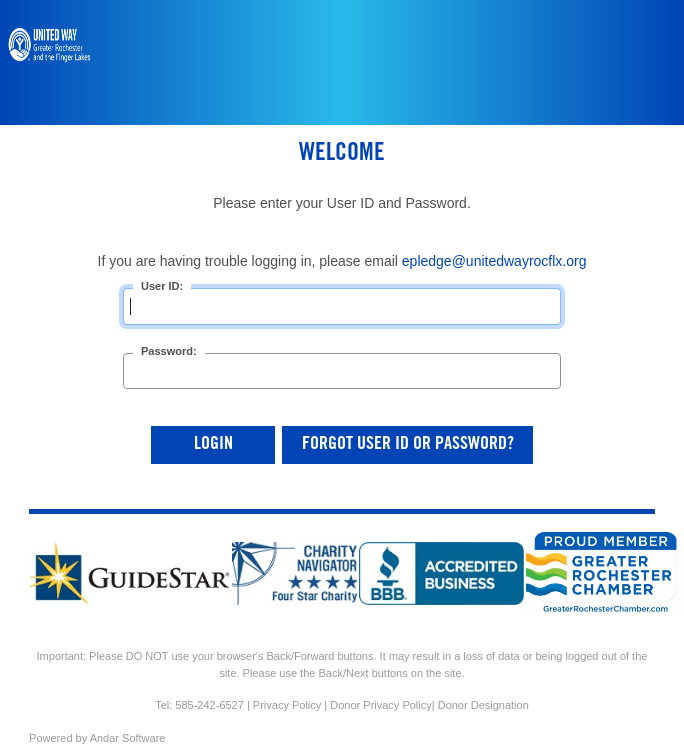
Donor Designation (483, 705)
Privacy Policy (287, 705)
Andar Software (128, 738)
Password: (169, 351)
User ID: (162, 286)
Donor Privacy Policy (380, 705)
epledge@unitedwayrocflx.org (494, 261)
